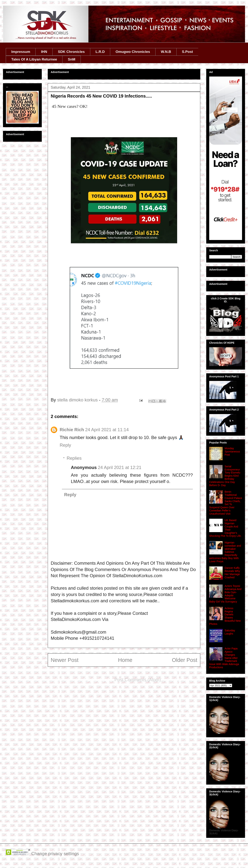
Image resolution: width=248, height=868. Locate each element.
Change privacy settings (55, 854)
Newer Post (65, 660)
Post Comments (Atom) (138, 680)
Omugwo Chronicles (133, 52)
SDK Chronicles (71, 52)
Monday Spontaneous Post (232, 452)
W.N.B (166, 52)
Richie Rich (72, 430)
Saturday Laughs (230, 632)
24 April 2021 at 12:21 (120, 467)
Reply (65, 445)
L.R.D (100, 52)
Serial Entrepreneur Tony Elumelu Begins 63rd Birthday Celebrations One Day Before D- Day (225, 476)
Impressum (21, 52)
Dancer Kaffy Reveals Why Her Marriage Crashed (232, 573)
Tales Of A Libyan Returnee (34, 59)
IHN (44, 52)
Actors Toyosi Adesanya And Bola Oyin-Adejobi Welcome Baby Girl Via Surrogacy (225, 594)
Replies (74, 458)
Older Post (185, 660)
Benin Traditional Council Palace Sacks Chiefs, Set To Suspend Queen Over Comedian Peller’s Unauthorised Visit (226, 503)
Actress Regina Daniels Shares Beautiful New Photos (225, 616)
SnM (72, 59)
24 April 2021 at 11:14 (107, 430)
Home (125, 660)
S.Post (187, 52)
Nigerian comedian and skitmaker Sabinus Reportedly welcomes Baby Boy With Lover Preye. (225, 552)
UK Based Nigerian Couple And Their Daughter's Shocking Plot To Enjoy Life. (225, 528)
